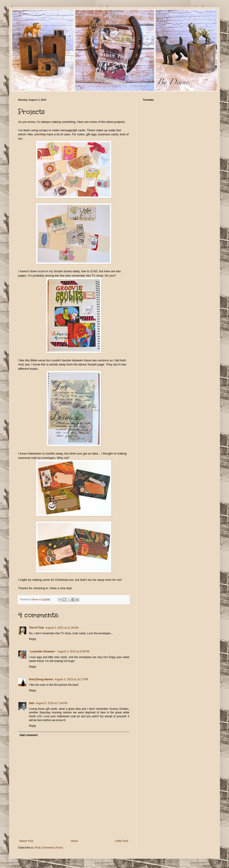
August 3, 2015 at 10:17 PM (71, 679)
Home (74, 841)
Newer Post (26, 841)
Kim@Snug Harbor (41, 679)
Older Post (122, 841)
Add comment (29, 735)
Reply (33, 639)
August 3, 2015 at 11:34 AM (62, 628)
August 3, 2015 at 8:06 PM (73, 652)
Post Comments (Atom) (49, 848)
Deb (32, 703)
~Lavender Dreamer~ (43, 652)
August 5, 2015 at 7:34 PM (51, 703)
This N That (36, 628)
